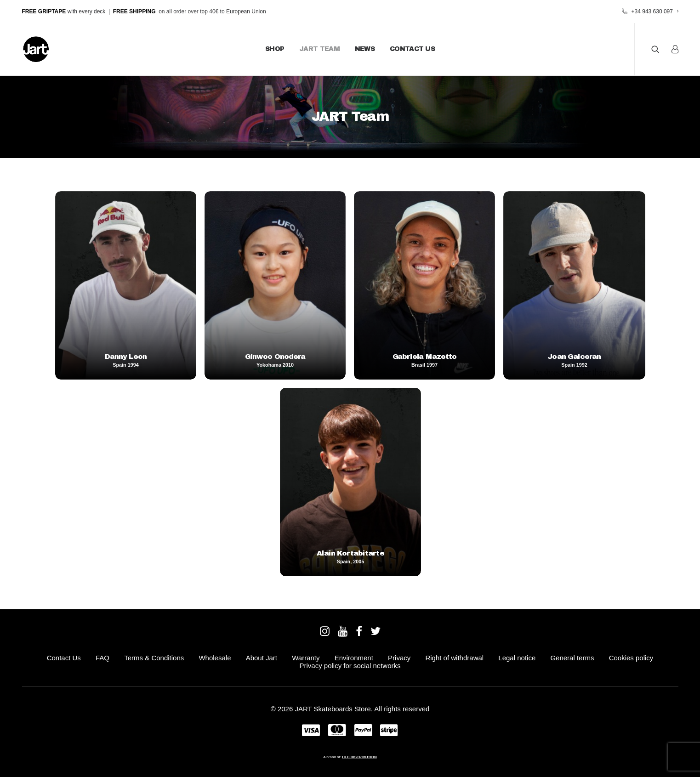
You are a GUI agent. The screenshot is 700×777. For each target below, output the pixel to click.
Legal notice (517, 658)
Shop (275, 49)
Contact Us (412, 49)
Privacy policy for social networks (350, 666)
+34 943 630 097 (655, 11)
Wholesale (215, 658)
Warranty (306, 658)
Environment (354, 658)
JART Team (319, 49)
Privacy (399, 658)
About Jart (262, 658)
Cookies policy (631, 658)
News (365, 49)
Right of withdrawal (454, 658)
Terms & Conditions (154, 658)
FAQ (102, 658)
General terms (572, 658)
